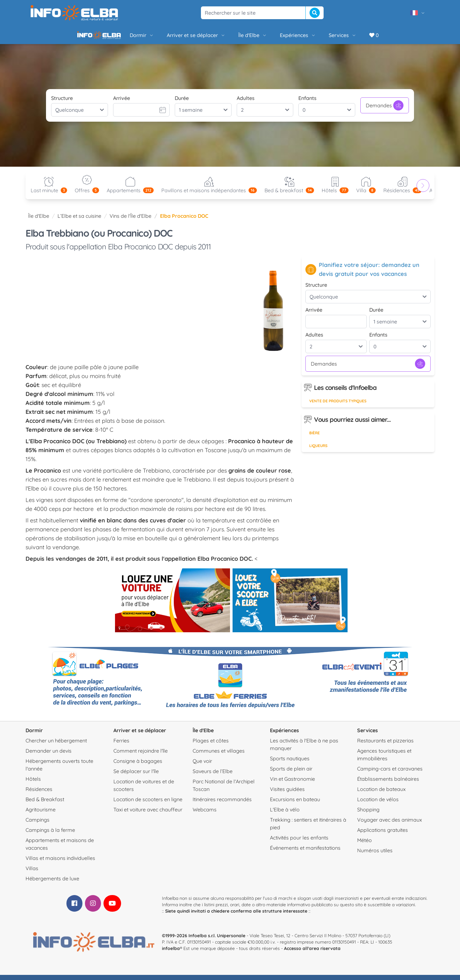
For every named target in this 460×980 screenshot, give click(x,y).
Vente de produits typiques (338, 406)
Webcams (205, 815)
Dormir (120, 38)
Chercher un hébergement (56, 746)
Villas (32, 873)
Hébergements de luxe (52, 884)
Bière (314, 438)
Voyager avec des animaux (390, 825)
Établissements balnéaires (388, 784)
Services (321, 38)
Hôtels (33, 784)
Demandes (385, 110)
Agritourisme (41, 815)
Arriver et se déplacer (174, 38)
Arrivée (122, 103)
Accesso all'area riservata (312, 953)
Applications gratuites (383, 835)
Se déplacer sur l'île (136, 776)
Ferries (121, 746)
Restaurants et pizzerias (385, 746)
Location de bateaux (381, 794)
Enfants (307, 103)
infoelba (171, 953)
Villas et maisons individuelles (60, 863)
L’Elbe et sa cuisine (79, 221)
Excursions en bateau (295, 804)
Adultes (246, 103)
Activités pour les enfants (299, 843)
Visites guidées (287, 794)
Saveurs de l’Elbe (213, 776)
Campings (38, 825)
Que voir (202, 766)
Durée (182, 103)
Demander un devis (49, 756)
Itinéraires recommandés (222, 804)
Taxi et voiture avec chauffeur (148, 815)
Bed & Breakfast (45, 804)
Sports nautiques (290, 763)
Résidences (39, 794)
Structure (62, 103)
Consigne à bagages (138, 766)
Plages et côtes (211, 746)
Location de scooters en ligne (148, 804)
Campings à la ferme (50, 835)
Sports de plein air (291, 774)
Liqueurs (318, 451)
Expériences (276, 38)
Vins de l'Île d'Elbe (130, 221)
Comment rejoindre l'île (141, 756)
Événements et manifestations (305, 853)
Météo (364, 845)
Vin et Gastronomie (292, 784)
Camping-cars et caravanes (390, 774)
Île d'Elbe (231, 38)
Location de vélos (378, 804)
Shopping (368, 815)
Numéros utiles (375, 855)
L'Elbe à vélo (285, 815)
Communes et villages (219, 756)
